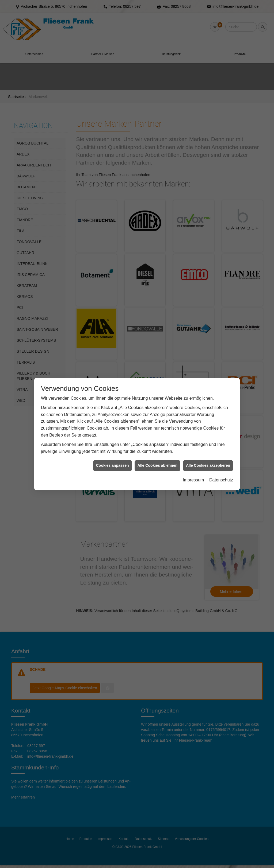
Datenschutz (221, 480)
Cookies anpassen (113, 465)
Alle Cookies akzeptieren (208, 465)
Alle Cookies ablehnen (157, 465)
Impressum (193, 480)
